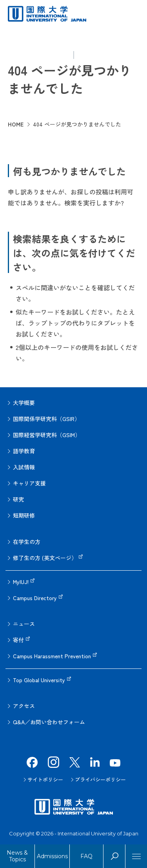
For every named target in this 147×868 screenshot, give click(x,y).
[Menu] (136, 856)
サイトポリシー (45, 779)
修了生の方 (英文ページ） (45, 558)
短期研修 (24, 515)
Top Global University (39, 680)
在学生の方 (27, 542)
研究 (18, 499)
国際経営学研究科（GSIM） (47, 435)
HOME (16, 124)
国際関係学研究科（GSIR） (46, 419)
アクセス (24, 706)
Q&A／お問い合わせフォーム (49, 722)
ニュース (24, 624)
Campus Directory (35, 598)
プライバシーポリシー (100, 779)
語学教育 (24, 451)
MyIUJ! (21, 582)
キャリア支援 (29, 483)
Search (114, 856)
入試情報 (24, 467)
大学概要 (24, 403)
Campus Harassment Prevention (52, 656)
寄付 (18, 640)
